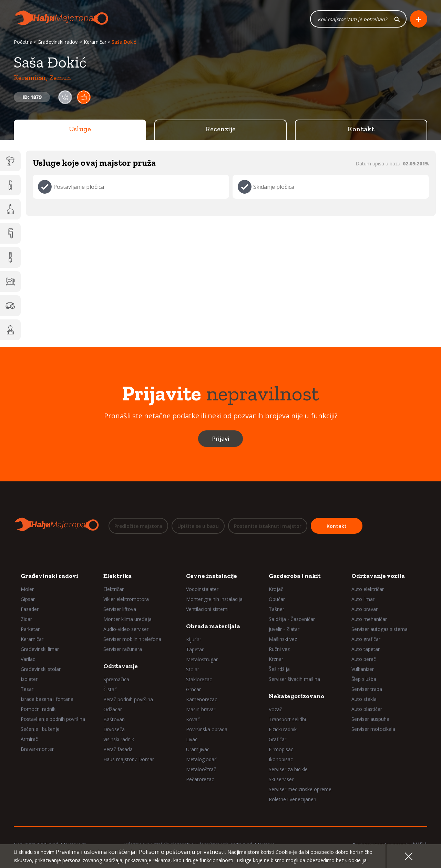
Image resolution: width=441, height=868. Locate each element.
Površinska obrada (207, 729)
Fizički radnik (283, 729)
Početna (23, 42)
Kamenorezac (202, 699)
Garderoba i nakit (295, 576)
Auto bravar (365, 609)
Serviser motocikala (373, 729)
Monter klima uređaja (127, 619)
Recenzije (221, 129)
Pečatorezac (200, 779)
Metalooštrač (201, 769)
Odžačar (113, 709)
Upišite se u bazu (198, 526)
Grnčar (193, 689)
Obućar (277, 599)
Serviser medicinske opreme (300, 789)
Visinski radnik (119, 739)
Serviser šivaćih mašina (294, 679)
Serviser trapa (367, 689)
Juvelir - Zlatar (284, 629)
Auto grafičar (366, 639)
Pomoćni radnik (38, 709)
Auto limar (363, 599)
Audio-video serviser (126, 629)
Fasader (30, 609)
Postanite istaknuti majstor (268, 526)
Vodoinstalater (202, 589)
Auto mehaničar (369, 619)
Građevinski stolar (41, 669)
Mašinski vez (283, 639)
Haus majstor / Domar (129, 759)
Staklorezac (199, 679)
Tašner (276, 609)
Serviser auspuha (370, 719)
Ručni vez (279, 649)
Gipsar (28, 599)
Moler (27, 589)
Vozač (275, 709)
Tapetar (195, 649)
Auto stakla (364, 699)
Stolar (193, 669)
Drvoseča (114, 729)
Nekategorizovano (296, 696)
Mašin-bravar (201, 709)
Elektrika (117, 576)
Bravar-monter (37, 749)
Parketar (30, 629)
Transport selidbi (287, 719)
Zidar (26, 619)
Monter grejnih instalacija (214, 599)
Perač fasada (118, 749)
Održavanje (121, 666)
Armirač (29, 739)
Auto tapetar (366, 649)
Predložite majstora (138, 526)
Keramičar (95, 42)
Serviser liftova (120, 609)
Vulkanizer (363, 669)
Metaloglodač (201, 759)
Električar (114, 589)
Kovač (193, 719)
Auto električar (368, 589)
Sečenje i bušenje (40, 729)
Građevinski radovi (58, 42)
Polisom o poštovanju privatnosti (182, 852)
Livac (192, 739)
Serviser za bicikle (288, 769)
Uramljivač (198, 749)
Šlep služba (364, 679)
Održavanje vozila (378, 576)
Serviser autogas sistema (380, 629)
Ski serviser (281, 779)
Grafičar (278, 739)
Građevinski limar (40, 649)
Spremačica (116, 679)
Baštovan (114, 719)
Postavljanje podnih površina (53, 719)
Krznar (276, 659)
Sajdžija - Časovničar (292, 619)
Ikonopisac (281, 759)
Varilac (28, 659)
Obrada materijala (213, 626)
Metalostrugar (202, 659)
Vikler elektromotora (126, 599)
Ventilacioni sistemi (207, 609)
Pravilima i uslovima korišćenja (95, 852)
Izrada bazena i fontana (47, 699)
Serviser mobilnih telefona (132, 639)
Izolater (29, 679)
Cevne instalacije (212, 576)
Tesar (27, 689)
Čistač (110, 689)
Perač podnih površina (128, 699)
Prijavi (220, 439)
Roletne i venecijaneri (293, 799)
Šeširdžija (279, 669)
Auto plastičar (367, 709)
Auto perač (364, 659)
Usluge (80, 129)
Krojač (276, 589)
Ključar (194, 639)
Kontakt (361, 129)
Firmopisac (281, 749)
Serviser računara (123, 649)
